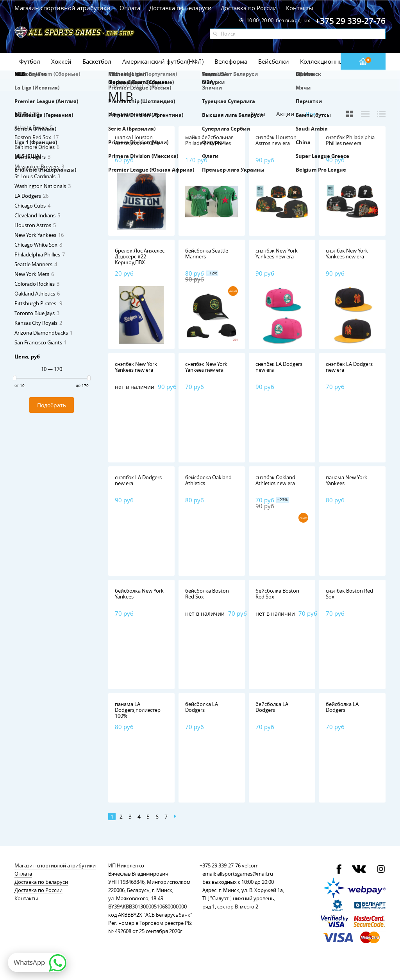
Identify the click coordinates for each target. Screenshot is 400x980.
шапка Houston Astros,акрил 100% (137, 140)
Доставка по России (249, 8)
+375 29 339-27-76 (220, 865)
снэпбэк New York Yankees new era (277, 254)
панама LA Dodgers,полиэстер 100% (138, 710)
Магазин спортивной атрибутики (63, 8)
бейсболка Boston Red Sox (207, 594)
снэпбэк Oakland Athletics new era (275, 480)
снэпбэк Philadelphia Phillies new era (350, 140)
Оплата (130, 8)
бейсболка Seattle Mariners (207, 254)
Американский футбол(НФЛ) (163, 61)
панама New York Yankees (346, 480)
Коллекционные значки (334, 61)
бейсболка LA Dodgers (202, 707)
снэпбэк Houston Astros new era (276, 140)
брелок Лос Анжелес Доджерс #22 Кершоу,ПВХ (140, 256)
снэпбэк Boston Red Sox (349, 594)
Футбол (30, 61)
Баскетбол (97, 61)
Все (310, 114)
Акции (285, 114)
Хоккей (61, 61)
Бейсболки (274, 61)
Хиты (258, 114)
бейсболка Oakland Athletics (208, 480)
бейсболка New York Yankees (139, 594)
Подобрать (52, 405)
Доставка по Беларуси (180, 8)
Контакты (300, 8)
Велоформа (231, 61)
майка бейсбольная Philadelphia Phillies (209, 140)
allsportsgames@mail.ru (245, 874)
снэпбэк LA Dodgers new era (279, 367)
